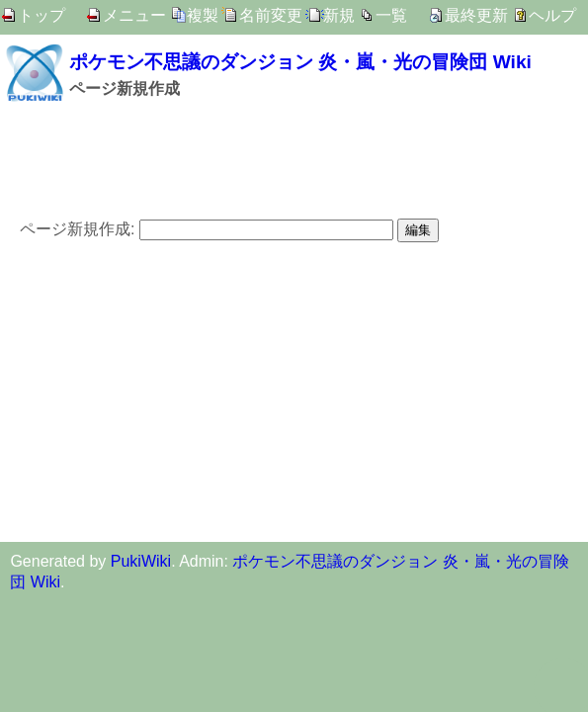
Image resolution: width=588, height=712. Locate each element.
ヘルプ (552, 15)
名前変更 (271, 15)
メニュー (134, 15)
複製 (203, 15)
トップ (42, 15)
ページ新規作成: (77, 229)
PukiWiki (141, 561)
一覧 (391, 15)
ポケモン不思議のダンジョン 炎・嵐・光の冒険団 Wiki (300, 62)
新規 (339, 15)
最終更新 (476, 15)
